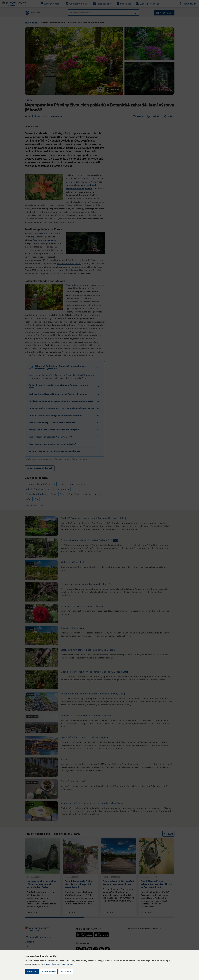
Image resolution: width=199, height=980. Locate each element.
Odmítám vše (49, 971)
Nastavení (66, 971)
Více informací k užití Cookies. (61, 964)
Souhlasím (32, 971)
